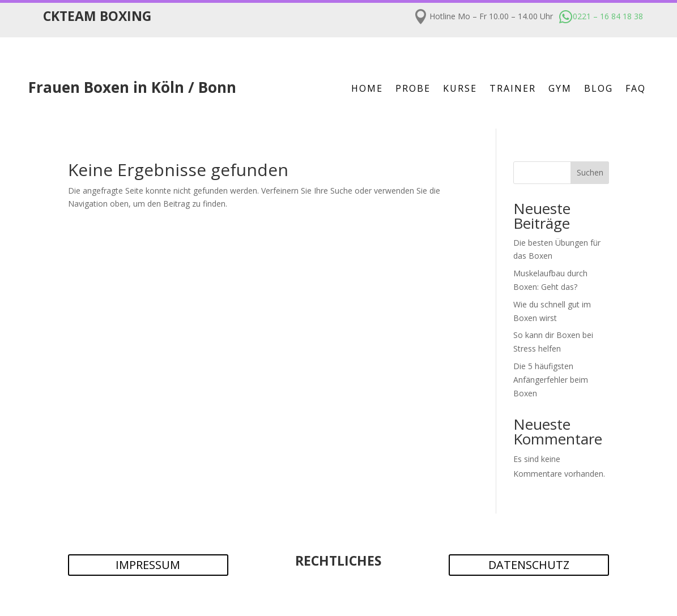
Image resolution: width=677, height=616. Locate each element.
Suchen (590, 172)
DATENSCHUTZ (529, 565)
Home (367, 89)
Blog (599, 89)
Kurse (460, 89)
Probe (413, 89)
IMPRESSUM (148, 565)
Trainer (513, 89)
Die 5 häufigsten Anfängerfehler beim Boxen (551, 380)
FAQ (636, 89)
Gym (560, 89)
